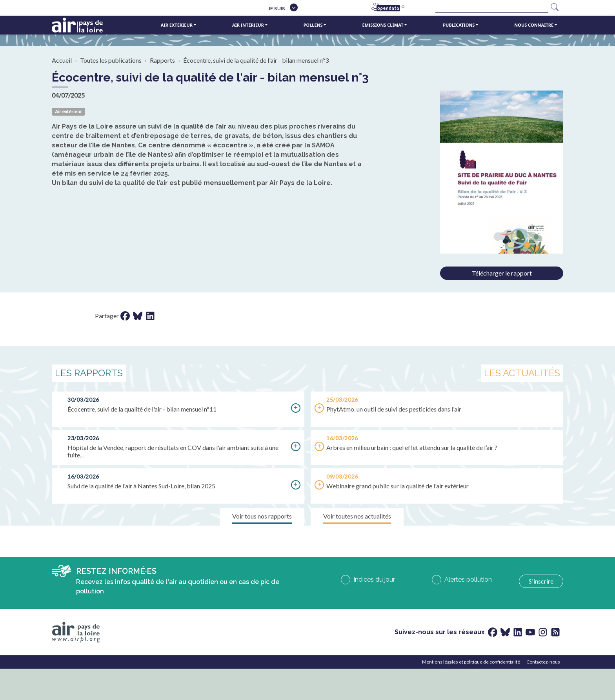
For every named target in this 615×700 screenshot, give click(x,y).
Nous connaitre (534, 25)
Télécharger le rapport (502, 273)
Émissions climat (383, 25)
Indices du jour (374, 579)
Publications (459, 25)
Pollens (313, 25)
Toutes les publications (111, 60)
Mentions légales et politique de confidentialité (471, 662)
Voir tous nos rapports (262, 516)
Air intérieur (248, 25)
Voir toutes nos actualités (357, 516)
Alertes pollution (468, 579)
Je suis (277, 9)
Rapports (162, 60)
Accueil (62, 60)
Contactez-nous (543, 662)
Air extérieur (177, 25)
